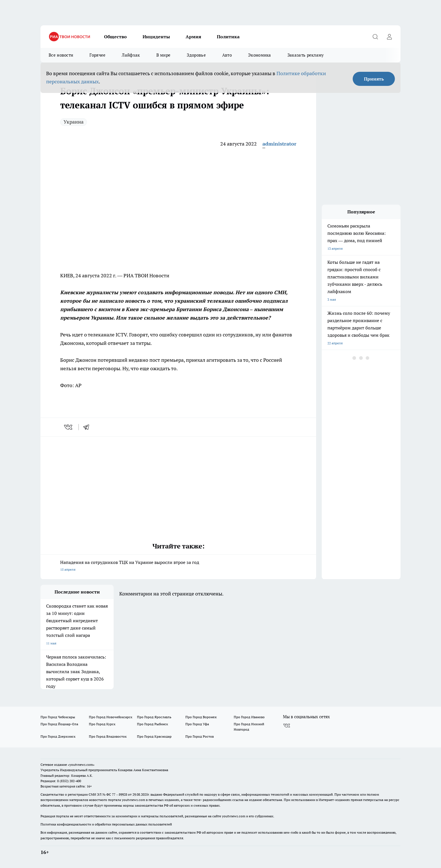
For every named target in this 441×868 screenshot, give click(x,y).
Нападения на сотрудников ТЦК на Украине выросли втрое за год (178, 566)
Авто (227, 55)
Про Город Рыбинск (152, 724)
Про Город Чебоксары (58, 717)
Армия (193, 37)
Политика (228, 37)
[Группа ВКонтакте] (287, 726)
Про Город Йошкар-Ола (59, 724)
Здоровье (196, 55)
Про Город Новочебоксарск (111, 717)
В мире (164, 55)
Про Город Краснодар (154, 736)
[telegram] (88, 427)
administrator (279, 144)
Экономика (260, 55)
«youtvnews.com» (81, 765)
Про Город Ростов (200, 736)
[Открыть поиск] (375, 37)
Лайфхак (131, 55)
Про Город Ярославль (154, 717)
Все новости (61, 55)
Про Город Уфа (197, 724)
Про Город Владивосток (108, 736)
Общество (115, 37)
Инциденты (156, 37)
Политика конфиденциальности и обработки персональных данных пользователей (106, 824)
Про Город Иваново (249, 717)
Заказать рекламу (306, 55)
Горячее (97, 55)
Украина (74, 122)
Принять (374, 79)
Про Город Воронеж (201, 717)
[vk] (69, 427)
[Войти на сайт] (389, 37)
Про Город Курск (102, 724)
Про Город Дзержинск (58, 736)
